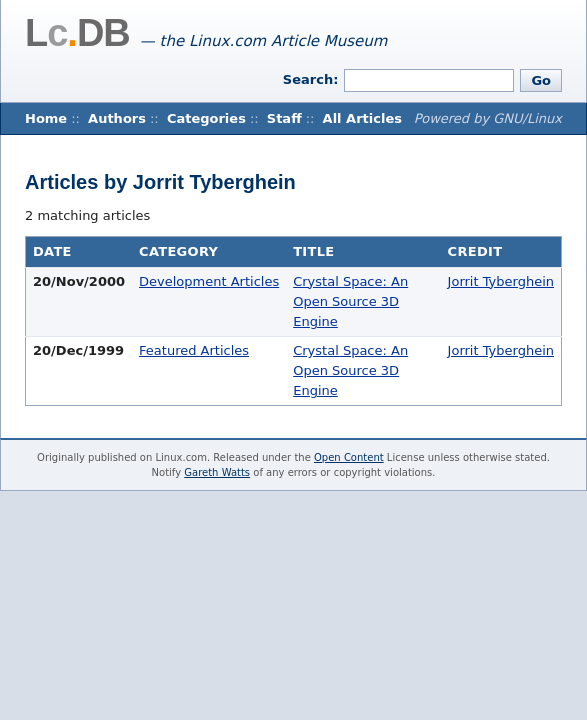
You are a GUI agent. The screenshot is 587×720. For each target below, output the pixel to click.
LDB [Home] (77, 33)
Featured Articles (194, 350)
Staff (284, 118)
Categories (206, 118)
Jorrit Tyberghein (501, 281)
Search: (311, 79)
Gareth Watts (217, 472)
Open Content (349, 457)
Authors (117, 118)
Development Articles (209, 281)
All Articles (362, 118)
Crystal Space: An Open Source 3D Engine (350, 301)
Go (541, 80)
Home (46, 118)
